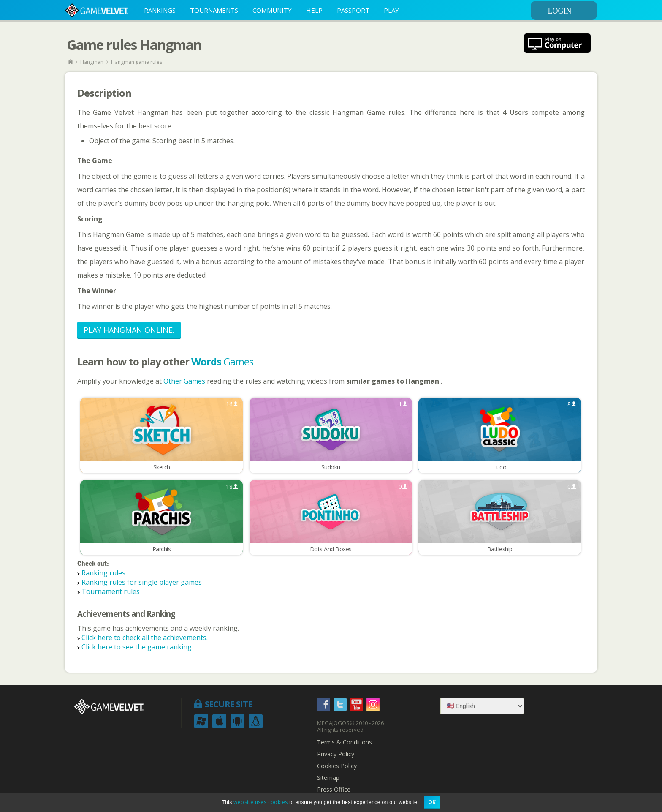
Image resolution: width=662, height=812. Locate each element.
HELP (314, 10)
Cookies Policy (337, 766)
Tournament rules (111, 592)
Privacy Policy (336, 755)
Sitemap (328, 778)
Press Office (334, 790)
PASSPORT (353, 10)
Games (222, 361)
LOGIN (571, 11)
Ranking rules (103, 573)
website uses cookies (260, 802)
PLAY (391, 10)
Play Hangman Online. (129, 330)
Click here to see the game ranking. (137, 647)
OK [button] (432, 802)
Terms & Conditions (345, 743)
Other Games (185, 381)
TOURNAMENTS (214, 10)
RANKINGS (160, 10)
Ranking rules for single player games (142, 583)
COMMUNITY (272, 10)
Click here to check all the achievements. (145, 638)
